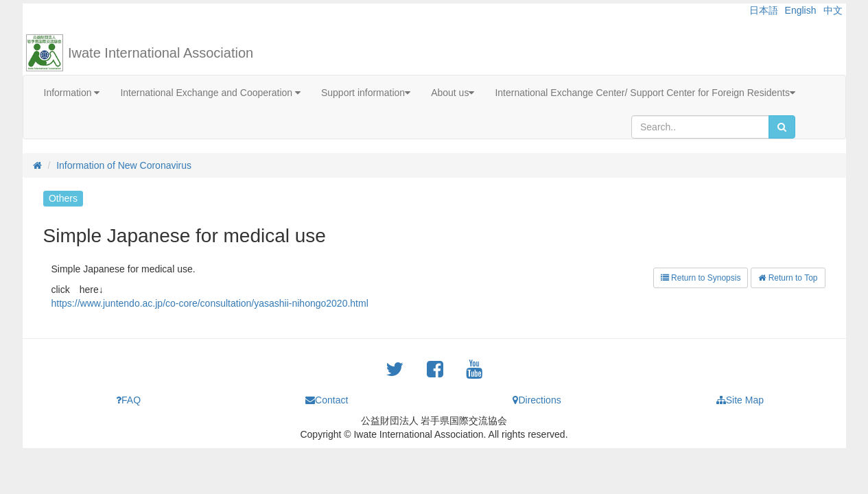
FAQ (128, 400)
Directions (537, 400)
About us (453, 93)
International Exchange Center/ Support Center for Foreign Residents (645, 93)
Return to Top (788, 278)
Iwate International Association (161, 53)
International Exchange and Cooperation (210, 93)
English (801, 10)
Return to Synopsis (701, 278)
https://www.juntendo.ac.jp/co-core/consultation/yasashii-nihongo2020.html (210, 303)
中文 (833, 10)
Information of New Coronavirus (124, 165)
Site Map (740, 400)
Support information (366, 93)
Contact (327, 400)
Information (72, 93)
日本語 (764, 10)
